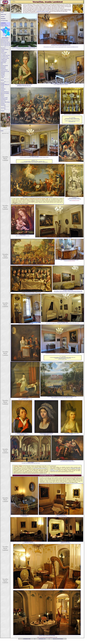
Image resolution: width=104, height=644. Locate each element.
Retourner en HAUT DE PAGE (58, 639)
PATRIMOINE (3, 23)
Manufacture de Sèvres (75, 201)
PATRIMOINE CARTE (27, 639)
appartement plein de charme (43, 11)
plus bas (77, 323)
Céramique (3, 17)
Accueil (2, 13)
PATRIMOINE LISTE (42, 639)
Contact (2, 131)
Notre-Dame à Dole (54, 471)
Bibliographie (3, 19)
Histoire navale (3, 15)
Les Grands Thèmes (4, 21)
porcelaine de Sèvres (71, 261)
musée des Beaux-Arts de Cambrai (40, 468)
